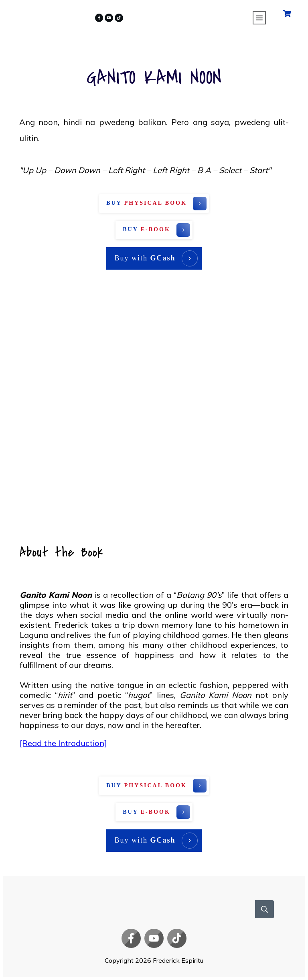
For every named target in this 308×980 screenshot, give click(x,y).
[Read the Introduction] (63, 743)
